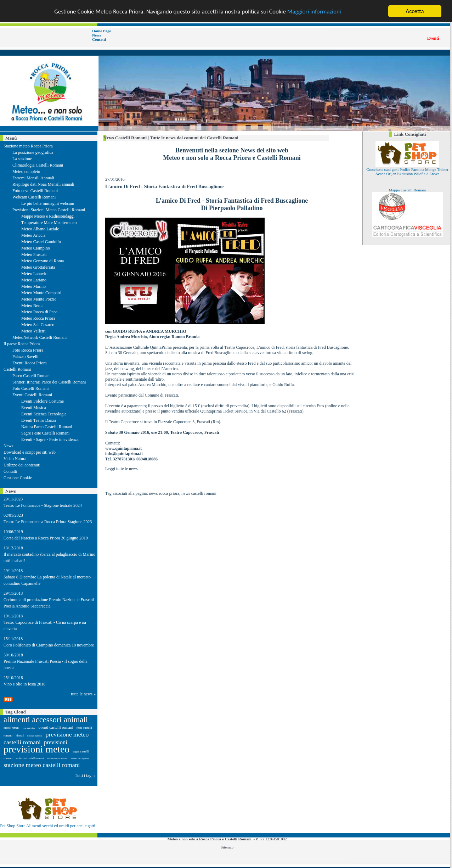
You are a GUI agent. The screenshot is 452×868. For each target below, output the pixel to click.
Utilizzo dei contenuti (22, 465)
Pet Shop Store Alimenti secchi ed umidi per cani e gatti (48, 826)
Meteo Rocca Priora (38, 318)
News (97, 35)
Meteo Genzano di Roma (43, 261)
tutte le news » (83, 694)
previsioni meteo (36, 749)
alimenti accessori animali (46, 720)
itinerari (20, 736)
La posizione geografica (33, 152)
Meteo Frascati (34, 254)
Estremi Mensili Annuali (33, 178)
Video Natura (15, 459)
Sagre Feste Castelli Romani (45, 433)
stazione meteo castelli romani (42, 765)
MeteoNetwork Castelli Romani (39, 337)
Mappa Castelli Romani (407, 190)
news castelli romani (199, 493)
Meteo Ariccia (33, 235)
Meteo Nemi (32, 306)
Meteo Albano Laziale (40, 229)
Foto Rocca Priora (28, 350)
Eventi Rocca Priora (30, 363)
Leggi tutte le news (122, 469)
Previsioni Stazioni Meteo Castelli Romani (49, 210)
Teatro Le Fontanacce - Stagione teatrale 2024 (43, 505)
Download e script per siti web (30, 452)
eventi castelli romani (56, 727)
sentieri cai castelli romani (30, 758)
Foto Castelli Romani (31, 388)
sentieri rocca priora (80, 758)
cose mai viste (29, 728)
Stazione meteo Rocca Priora (28, 146)
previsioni (56, 742)
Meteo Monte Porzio (39, 299)
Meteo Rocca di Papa (39, 312)
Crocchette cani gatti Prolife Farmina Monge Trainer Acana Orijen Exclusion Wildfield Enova (407, 172)
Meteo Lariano (34, 280)
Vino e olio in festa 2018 (24, 684)
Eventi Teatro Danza (39, 420)
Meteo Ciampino (36, 248)
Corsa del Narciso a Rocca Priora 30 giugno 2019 (46, 538)
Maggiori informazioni (314, 11)
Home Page (101, 31)
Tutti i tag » (85, 775)
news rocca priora (164, 493)
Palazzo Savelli (26, 357)
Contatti (99, 39)
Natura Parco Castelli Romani (47, 427)
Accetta (415, 11)
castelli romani (12, 728)
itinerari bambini (35, 736)
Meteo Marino (33, 286)
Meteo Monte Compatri (41, 293)
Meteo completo (26, 172)
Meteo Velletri (33, 331)
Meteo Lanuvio (34, 274)
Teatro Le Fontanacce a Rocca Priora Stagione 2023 (48, 522)
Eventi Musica (34, 408)
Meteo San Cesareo (38, 325)
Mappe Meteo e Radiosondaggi (48, 216)
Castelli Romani (17, 369)
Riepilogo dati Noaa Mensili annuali (43, 184)
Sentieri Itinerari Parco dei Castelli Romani (49, 382)
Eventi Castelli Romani (32, 395)
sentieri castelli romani (57, 758)
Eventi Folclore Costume (43, 401)
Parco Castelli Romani (32, 376)
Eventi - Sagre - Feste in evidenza (50, 439)
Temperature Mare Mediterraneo (49, 223)
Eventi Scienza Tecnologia (44, 414)
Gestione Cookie (18, 478)
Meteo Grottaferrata (38, 267)
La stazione (22, 159)
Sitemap (227, 847)
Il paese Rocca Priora (22, 344)
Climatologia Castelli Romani (38, 165)
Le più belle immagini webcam (48, 203)
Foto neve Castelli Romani (35, 191)
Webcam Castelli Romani (34, 197)
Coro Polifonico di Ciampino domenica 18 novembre (49, 645)
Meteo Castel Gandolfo (41, 242)
